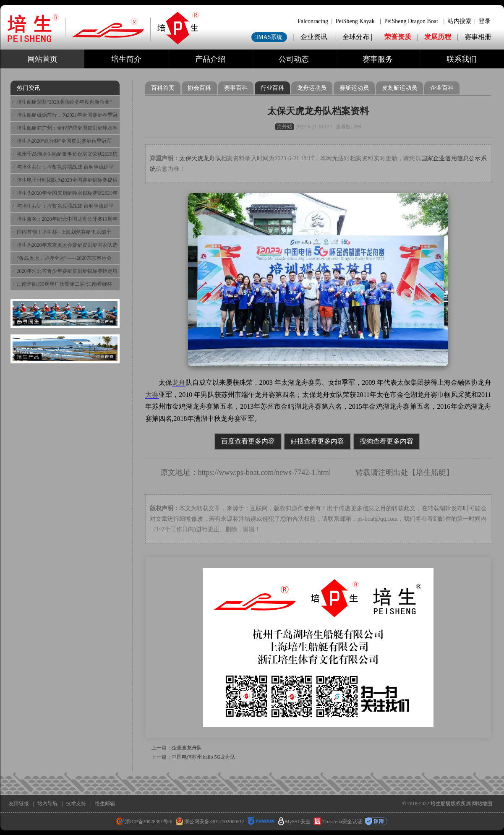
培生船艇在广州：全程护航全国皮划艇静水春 (67, 128)
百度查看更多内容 (248, 441)
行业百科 (272, 88)
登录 (485, 21)
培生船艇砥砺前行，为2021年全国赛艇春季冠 (67, 115)
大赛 (152, 395)
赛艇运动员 (354, 88)
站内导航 (47, 804)
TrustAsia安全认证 (338, 822)
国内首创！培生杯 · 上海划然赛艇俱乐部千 (64, 232)
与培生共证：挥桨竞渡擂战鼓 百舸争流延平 (65, 167)
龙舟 (179, 382)
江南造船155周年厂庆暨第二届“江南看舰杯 (64, 284)
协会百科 (199, 88)
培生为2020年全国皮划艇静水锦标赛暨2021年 (67, 193)
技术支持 (76, 804)
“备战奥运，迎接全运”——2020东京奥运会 (64, 258)
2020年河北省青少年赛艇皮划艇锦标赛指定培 (67, 271)
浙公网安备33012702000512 (210, 822)
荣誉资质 (398, 37)
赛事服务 (378, 59)
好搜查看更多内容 (317, 441)
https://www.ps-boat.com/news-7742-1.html (265, 472)
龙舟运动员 (312, 88)
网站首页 (42, 59)
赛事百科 (236, 88)
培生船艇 (431, 472)
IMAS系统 (269, 37)
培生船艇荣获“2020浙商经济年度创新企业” (64, 102)
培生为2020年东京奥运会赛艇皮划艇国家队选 (67, 245)
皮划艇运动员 (400, 88)
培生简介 (126, 59)
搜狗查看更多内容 (386, 441)
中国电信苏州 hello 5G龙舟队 (204, 757)
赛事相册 (478, 37)
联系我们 (462, 59)
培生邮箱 (105, 804)
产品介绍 (210, 59)
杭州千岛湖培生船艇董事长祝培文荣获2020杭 (67, 154)
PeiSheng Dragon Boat (411, 21)
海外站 (285, 127)
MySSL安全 (294, 822)
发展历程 (438, 37)
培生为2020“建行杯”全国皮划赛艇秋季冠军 (64, 141)
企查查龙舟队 (187, 748)
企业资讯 (314, 37)
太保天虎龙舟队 (200, 158)
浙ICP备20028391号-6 (144, 822)
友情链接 (19, 804)
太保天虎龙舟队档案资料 (318, 111)
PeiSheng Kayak (355, 21)
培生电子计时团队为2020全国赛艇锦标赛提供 (67, 180)
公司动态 (294, 59)
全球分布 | (358, 37)
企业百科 (442, 88)
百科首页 (163, 88)
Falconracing (313, 21)
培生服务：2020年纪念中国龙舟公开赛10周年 (67, 219)
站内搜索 (460, 21)
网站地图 (482, 804)
